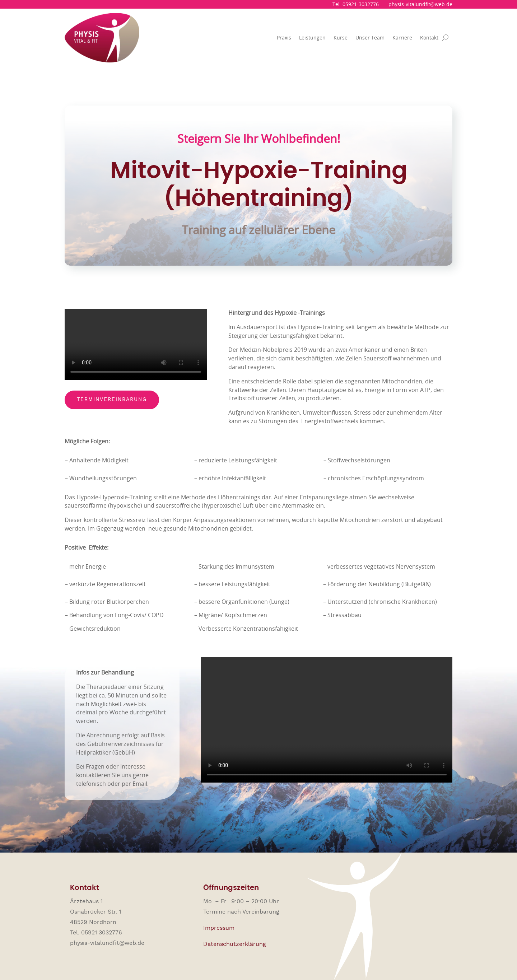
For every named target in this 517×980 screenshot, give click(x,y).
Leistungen (312, 38)
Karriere (402, 38)
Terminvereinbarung (112, 400)
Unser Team (370, 38)
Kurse (341, 38)
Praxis (284, 38)
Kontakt (429, 38)
